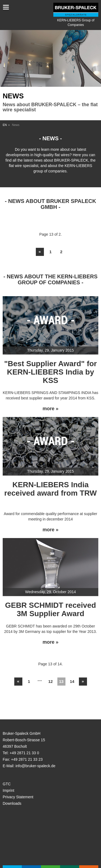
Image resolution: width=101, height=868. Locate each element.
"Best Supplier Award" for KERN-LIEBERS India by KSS (51, 372)
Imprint (8, 790)
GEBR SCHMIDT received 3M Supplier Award (51, 609)
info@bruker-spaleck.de (35, 766)
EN (5, 125)
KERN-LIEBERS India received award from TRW (50, 489)
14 (72, 681)
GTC (7, 784)
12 (50, 681)
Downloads (12, 803)
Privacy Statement (18, 797)
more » (50, 409)
